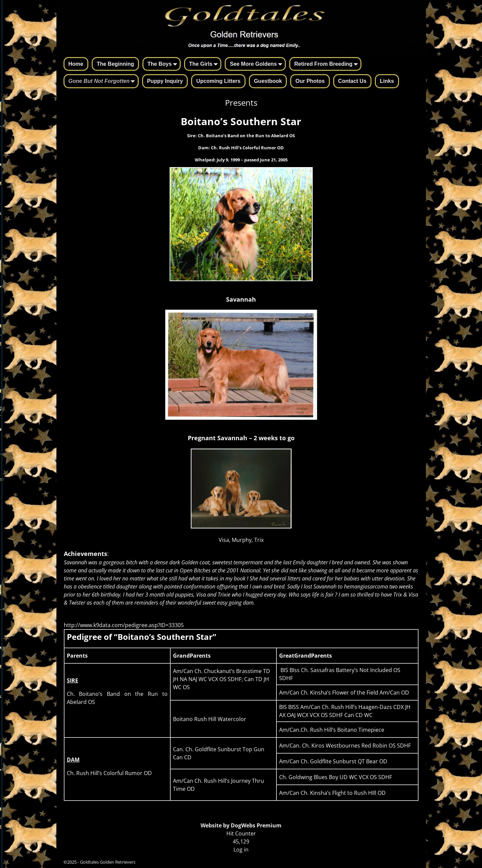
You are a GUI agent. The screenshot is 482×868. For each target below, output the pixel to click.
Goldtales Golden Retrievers (108, 862)
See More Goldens (257, 64)
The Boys (164, 64)
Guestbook (268, 81)
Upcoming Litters (218, 81)
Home (76, 64)
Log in (241, 850)
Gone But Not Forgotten (103, 82)
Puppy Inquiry (165, 81)
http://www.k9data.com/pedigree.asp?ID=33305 (124, 625)
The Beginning (115, 64)
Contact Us (352, 81)
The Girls (205, 64)
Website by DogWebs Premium (241, 825)
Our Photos (310, 81)
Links (387, 81)
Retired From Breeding (327, 64)
